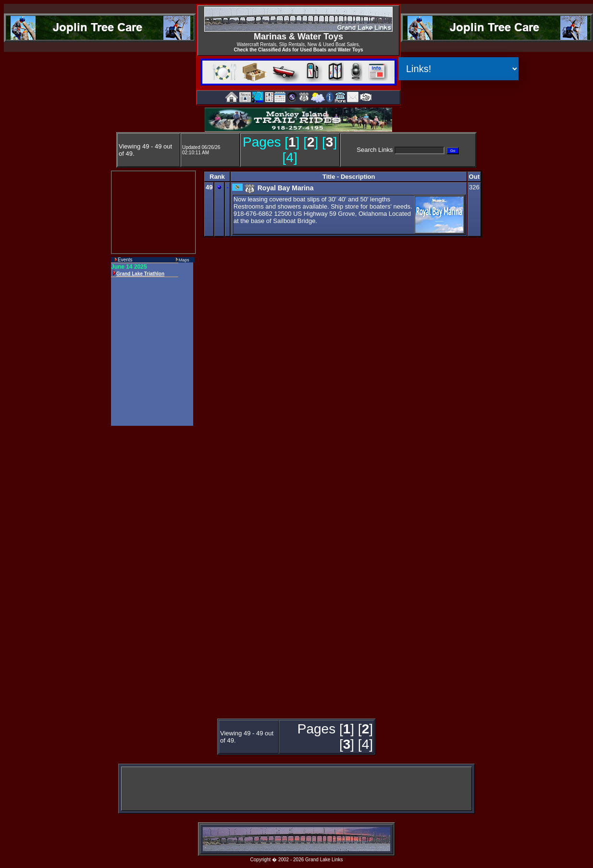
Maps (184, 260)
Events (125, 260)
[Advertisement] (149, 573)
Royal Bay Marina (286, 188)
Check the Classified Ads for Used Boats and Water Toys (298, 50)
